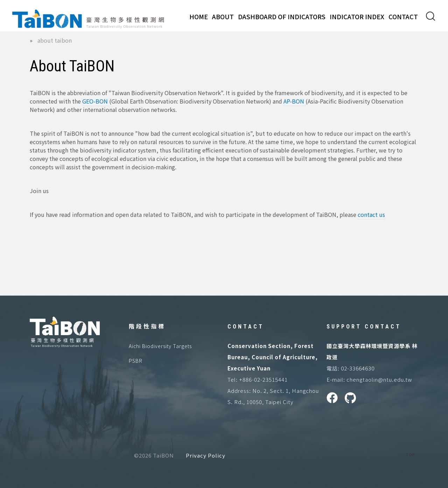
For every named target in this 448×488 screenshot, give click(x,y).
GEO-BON (96, 101)
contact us (371, 214)
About (223, 16)
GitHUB (350, 398)
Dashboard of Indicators (282, 16)
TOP (410, 454)
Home (199, 16)
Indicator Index (357, 16)
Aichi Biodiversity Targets (160, 346)
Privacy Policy (206, 455)
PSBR (136, 361)
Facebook (332, 398)
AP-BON (295, 101)
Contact (403, 16)
